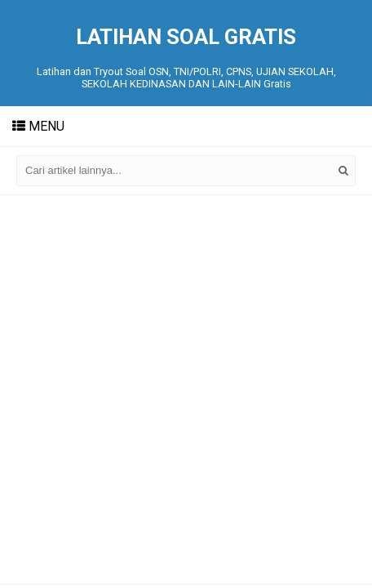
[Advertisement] (186, 390)
